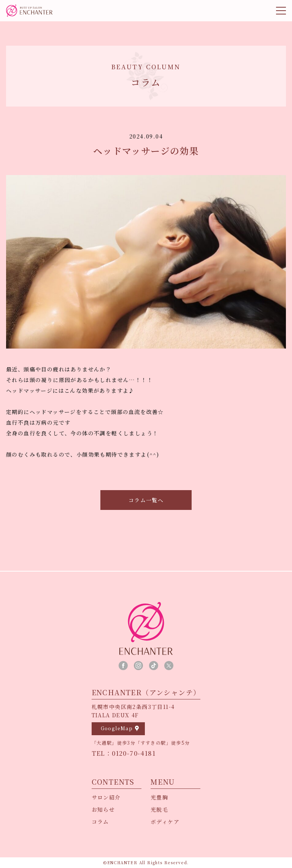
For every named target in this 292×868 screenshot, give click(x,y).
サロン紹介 (106, 797)
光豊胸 (159, 797)
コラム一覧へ (146, 500)
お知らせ (103, 809)
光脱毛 (159, 809)
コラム (100, 822)
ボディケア (165, 822)
